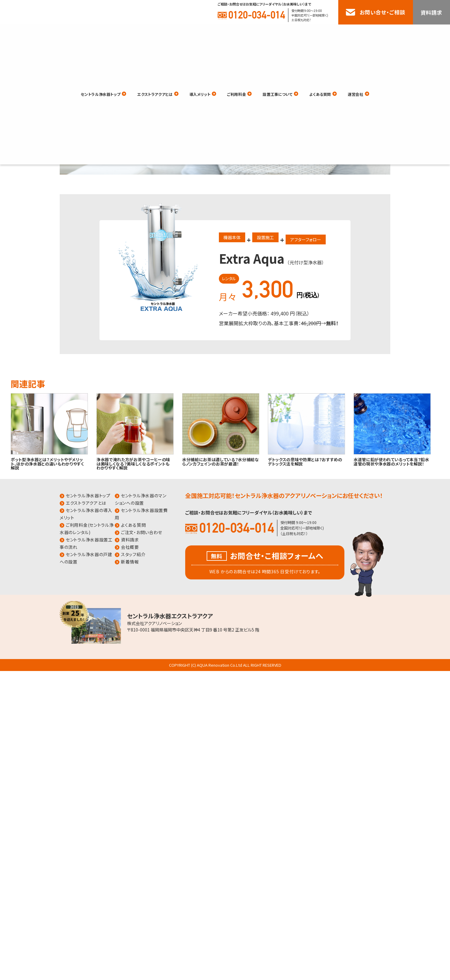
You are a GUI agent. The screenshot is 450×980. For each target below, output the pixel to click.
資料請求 (431, 12)
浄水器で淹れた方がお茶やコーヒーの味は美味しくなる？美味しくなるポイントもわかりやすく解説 (133, 464)
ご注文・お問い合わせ (142, 532)
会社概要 (130, 547)
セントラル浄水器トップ (77, 33)
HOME (51, 86)
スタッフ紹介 (133, 554)
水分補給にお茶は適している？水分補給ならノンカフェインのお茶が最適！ (221, 461)
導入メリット (198, 33)
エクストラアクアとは (144, 33)
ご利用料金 (242, 33)
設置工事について (291, 33)
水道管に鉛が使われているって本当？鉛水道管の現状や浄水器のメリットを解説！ (391, 461)
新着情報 (130, 562)
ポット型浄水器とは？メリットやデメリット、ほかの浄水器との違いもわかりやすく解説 (47, 464)
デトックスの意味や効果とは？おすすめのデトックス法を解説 (305, 461)
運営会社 (383, 33)
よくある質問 (342, 33)
